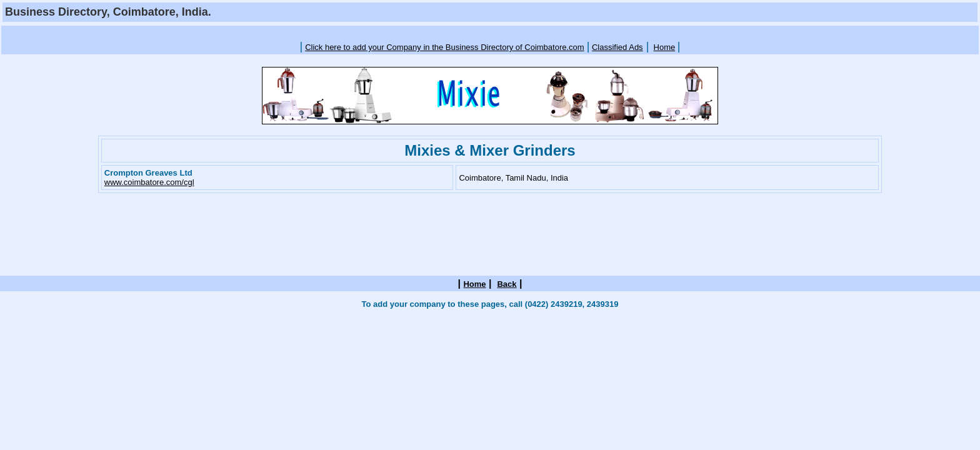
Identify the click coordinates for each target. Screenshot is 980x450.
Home (665, 47)
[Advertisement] (490, 32)
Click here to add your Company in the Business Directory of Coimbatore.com (445, 47)
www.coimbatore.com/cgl (149, 182)
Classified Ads (617, 47)
